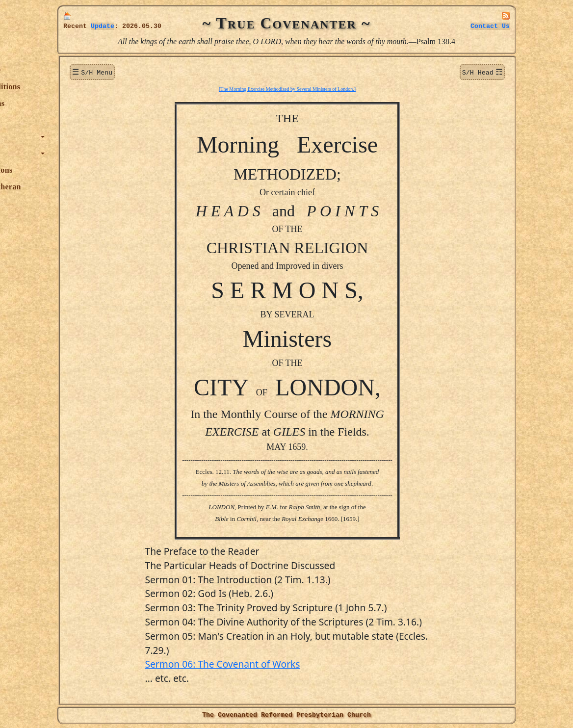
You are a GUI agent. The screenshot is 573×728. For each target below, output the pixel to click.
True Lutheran (93, 187)
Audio (78, 220)
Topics (78, 137)
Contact (490, 26)
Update (103, 26)
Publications (89, 170)
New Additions (93, 87)
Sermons (82, 120)
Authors (81, 153)
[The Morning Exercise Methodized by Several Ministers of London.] (336, 88)
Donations (85, 103)
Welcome (83, 70)
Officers (81, 203)
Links (77, 237)
